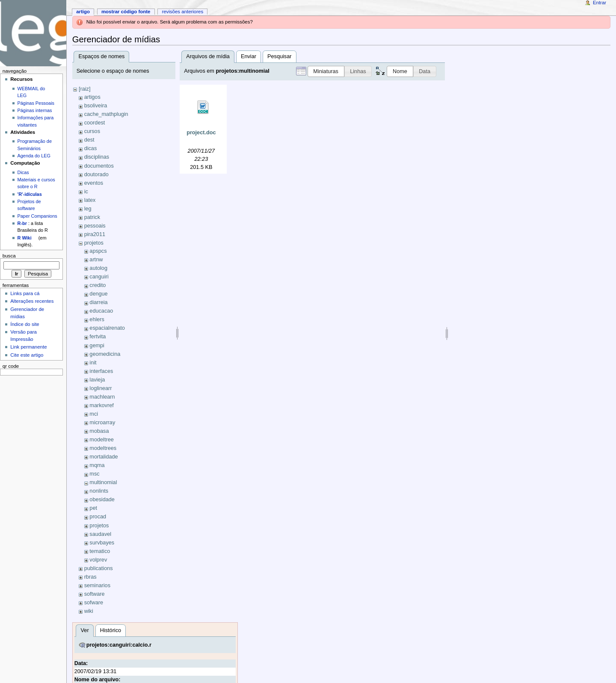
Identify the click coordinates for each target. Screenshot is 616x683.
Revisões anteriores (182, 12)
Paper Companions (37, 216)
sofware (94, 603)
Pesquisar (279, 56)
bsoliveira (96, 106)
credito (98, 285)
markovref (101, 405)
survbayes (102, 543)
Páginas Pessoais (36, 103)
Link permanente (28, 347)
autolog (98, 268)
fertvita (98, 337)
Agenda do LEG (34, 156)
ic (86, 192)
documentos (99, 166)
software (95, 594)
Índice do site (25, 324)
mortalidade (104, 457)
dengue (98, 294)
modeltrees (103, 448)
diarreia (98, 302)
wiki (89, 611)
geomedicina (105, 354)
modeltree (101, 440)
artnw (96, 260)
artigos (92, 97)
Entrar (600, 3)
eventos (94, 183)
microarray (102, 423)
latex (90, 200)
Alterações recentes (32, 301)
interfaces (101, 371)
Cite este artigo (27, 355)
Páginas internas (35, 110)
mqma (97, 465)
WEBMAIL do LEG (31, 92)
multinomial (103, 482)
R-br (22, 223)
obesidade (102, 500)
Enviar (249, 56)
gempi (97, 346)
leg (88, 209)
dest (89, 140)
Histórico (111, 630)
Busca (9, 256)
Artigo (83, 12)
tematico (100, 551)
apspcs (98, 251)
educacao (101, 311)
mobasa (99, 431)
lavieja (97, 380)
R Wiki (25, 238)
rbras (90, 577)
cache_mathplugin (106, 114)
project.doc (201, 133)
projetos (94, 243)
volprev (98, 560)
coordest (95, 123)
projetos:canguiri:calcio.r (119, 645)
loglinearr (101, 388)
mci (94, 414)
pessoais (95, 226)
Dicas (23, 172)
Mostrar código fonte (126, 12)
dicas (91, 148)
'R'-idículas (30, 194)
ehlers (97, 319)
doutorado (96, 174)
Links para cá (25, 293)
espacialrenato (107, 328)
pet (93, 508)
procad (98, 517)
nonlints (99, 491)
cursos (92, 131)
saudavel (100, 534)
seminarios (97, 585)
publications (99, 568)
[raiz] (85, 89)
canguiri (99, 277)
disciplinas (97, 157)
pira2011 (95, 234)
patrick (92, 217)
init (93, 363)
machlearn (102, 397)
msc (94, 474)
